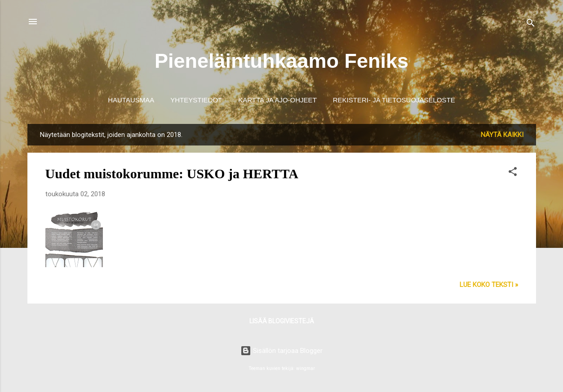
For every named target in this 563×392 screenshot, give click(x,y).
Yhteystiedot (196, 100)
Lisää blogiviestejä (282, 321)
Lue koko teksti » (489, 285)
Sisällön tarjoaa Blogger (281, 351)
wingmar (306, 368)
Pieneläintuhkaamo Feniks (281, 61)
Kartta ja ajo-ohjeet (277, 100)
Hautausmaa (131, 100)
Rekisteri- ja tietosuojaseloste (394, 100)
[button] (513, 173)
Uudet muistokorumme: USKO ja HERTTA (172, 174)
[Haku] (531, 24)
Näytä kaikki (502, 135)
